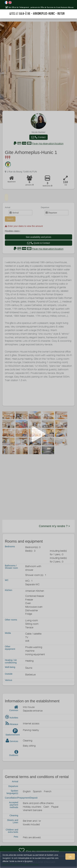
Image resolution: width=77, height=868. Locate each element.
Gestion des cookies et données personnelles (21, 864)
